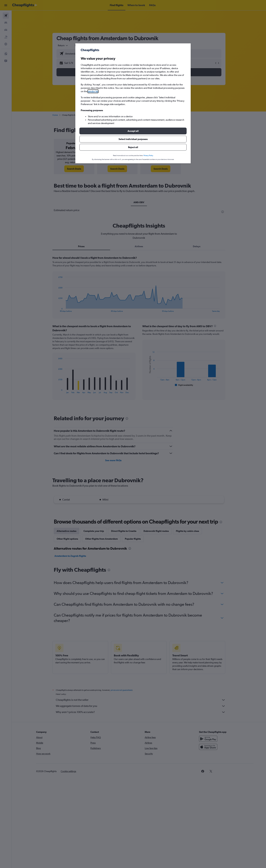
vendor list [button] (93, 91)
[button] (133, 131)
